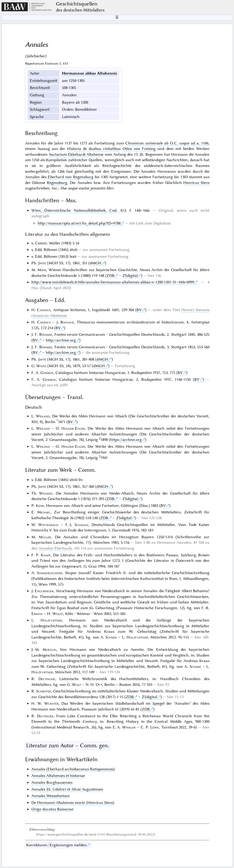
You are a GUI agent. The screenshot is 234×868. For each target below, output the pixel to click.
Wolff (58, 614)
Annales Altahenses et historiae (58, 776)
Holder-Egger (73, 428)
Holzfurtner (51, 620)
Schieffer (44, 691)
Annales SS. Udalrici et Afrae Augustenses (67, 789)
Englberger (44, 591)
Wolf (76, 685)
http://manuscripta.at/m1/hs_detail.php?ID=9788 (79, 223)
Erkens (37, 614)
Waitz (41, 366)
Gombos (47, 373)
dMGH (96, 263)
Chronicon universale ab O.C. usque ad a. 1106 (167, 143)
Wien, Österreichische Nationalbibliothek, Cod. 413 (79, 210)
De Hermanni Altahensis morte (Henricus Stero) (73, 803)
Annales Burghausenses (52, 782)
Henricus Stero (196, 183)
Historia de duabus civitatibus (94, 149)
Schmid (111, 637)
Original (166, 210)
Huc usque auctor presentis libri (87, 188)
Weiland (43, 416)
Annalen (32, 177)
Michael (44, 512)
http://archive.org (61, 340)
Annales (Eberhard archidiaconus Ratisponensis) (73, 769)
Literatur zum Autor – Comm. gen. (68, 746)
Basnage (67, 322)
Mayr (42, 270)
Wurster (51, 703)
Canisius (44, 310)
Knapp (46, 555)
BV (139, 310)
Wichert (46, 493)
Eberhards (63, 548)
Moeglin (49, 649)
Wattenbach (48, 525)
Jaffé (42, 263)
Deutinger (47, 679)
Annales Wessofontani (50, 796)
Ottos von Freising (139, 149)
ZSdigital (130, 276)
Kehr (40, 506)
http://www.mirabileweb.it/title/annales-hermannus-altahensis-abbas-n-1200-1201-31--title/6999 (113, 282)
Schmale (81, 525)
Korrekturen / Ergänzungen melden (56, 845)
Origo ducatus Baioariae (52, 809)
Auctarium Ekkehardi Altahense (76, 154)
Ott (99, 685)
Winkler (129, 727)
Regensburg (57, 183)
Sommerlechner (50, 573)
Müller (45, 537)
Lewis (155, 727)
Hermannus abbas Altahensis (90, 73)
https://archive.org (126, 440)
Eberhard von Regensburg (71, 177)
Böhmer (46, 334)
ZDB (110, 276)
